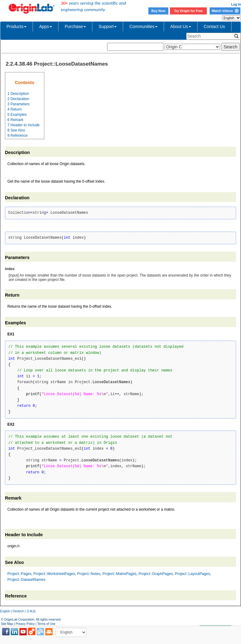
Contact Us (214, 26)
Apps (46, 26)
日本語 (31, 611)
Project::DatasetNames (26, 580)
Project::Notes (89, 574)
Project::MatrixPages (120, 574)
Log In (236, 4)
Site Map (7, 624)
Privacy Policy (25, 624)
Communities (143, 26)
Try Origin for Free (189, 11)
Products (16, 26)
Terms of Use (46, 624)
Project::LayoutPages (192, 574)
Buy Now (159, 11)
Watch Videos (225, 11)
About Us (181, 26)
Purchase (75, 26)
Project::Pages (19, 574)
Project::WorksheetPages (54, 574)
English (5, 611)
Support (108, 26)
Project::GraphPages (156, 574)
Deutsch (18, 611)
